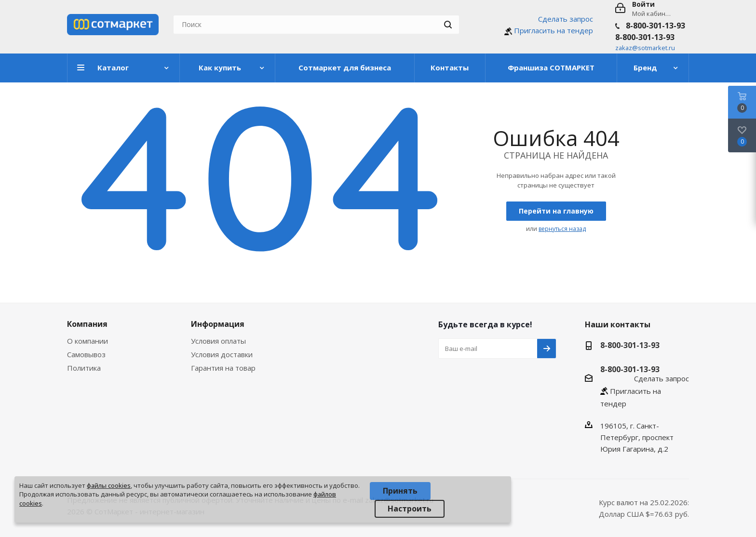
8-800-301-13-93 (655, 26)
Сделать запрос (566, 19)
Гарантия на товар (223, 368)
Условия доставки (222, 354)
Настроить (410, 509)
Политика (84, 368)
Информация (218, 324)
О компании (88, 341)
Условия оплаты (218, 341)
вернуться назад (562, 229)
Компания (87, 324)
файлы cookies (109, 485)
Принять (400, 491)
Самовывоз (86, 354)
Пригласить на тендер (553, 30)
